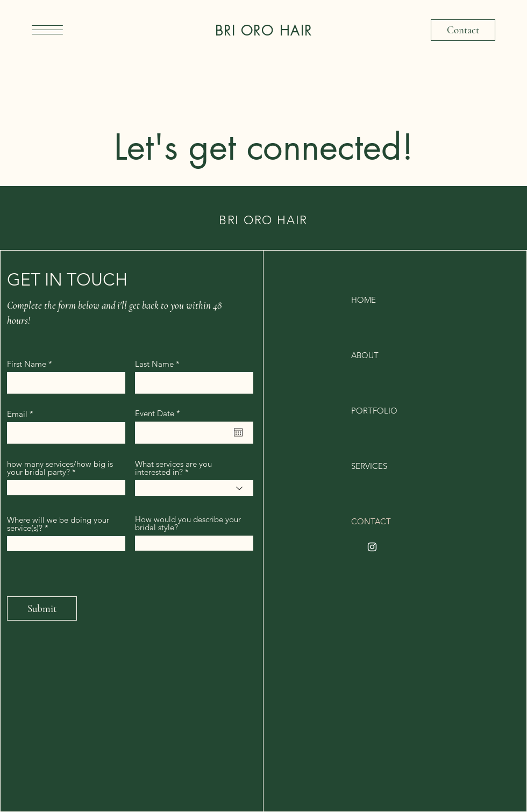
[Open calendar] (238, 432)
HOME (364, 300)
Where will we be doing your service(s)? (58, 524)
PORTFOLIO (374, 411)
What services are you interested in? (173, 468)
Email (17, 414)
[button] (47, 30)
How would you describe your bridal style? (188, 523)
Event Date (160, 413)
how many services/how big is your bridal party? (60, 468)
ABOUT (365, 355)
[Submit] (42, 608)
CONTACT (371, 521)
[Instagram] (372, 547)
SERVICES (369, 466)
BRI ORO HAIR (264, 31)
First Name (27, 364)
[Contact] (463, 30)
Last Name (154, 364)
